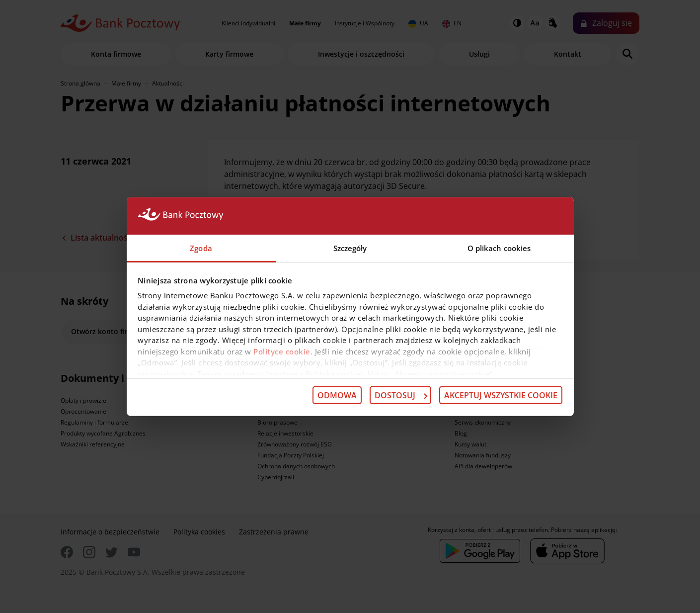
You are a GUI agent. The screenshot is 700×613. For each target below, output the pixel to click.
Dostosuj (401, 395)
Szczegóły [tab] (350, 248)
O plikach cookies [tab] (499, 248)
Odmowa (337, 395)
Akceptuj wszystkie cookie (501, 395)
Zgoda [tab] (201, 248)
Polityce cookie (282, 351)
